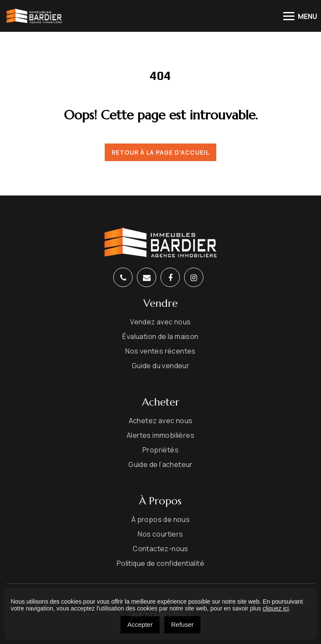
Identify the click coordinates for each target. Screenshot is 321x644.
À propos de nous (160, 520)
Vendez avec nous (160, 322)
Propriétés (160, 450)
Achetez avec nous (161, 421)
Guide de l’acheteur (160, 465)
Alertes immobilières (160, 436)
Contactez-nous (160, 549)
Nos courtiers (160, 534)
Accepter (140, 624)
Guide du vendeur (160, 366)
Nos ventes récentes (160, 351)
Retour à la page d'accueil (160, 152)
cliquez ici (276, 608)
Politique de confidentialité (160, 564)
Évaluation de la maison (160, 337)
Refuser (183, 624)
